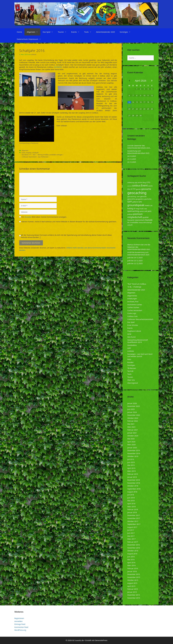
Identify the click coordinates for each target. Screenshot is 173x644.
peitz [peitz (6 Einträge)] (150, 211)
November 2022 (134, 415)
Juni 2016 (131, 557)
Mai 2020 (131, 439)
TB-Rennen (132, 368)
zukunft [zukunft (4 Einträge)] (130, 225)
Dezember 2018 (134, 480)
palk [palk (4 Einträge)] (146, 211)
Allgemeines (132, 296)
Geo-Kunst (131, 337)
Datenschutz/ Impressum (30, 39)
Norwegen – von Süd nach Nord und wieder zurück (140, 355)
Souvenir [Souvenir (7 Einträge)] (131, 220)
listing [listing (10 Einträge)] (130, 208)
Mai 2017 (131, 536)
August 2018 (132, 492)
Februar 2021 (133, 430)
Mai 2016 (131, 560)
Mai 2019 (131, 465)
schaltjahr (35, 153)
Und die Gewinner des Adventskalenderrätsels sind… (139, 147)
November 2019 (134, 453)
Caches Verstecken (135, 310)
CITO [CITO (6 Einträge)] (148, 182)
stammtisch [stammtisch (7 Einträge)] (140, 220)
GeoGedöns (132, 345)
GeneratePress (101, 640)
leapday (29, 153)
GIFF (129, 348)
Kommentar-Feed (21, 627)
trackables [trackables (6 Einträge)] (134, 222)
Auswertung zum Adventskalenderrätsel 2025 (138, 152)
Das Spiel (49, 32)
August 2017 (132, 527)
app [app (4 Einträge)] (136, 183)
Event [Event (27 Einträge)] (144, 185)
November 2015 (134, 577)
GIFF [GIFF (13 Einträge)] (130, 202)
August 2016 (132, 554)
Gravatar (28, 217)
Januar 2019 (132, 477)
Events (77, 32)
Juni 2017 (131, 533)
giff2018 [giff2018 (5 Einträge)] (135, 202)
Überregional (133, 383)
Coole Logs (132, 313)
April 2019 (131, 468)
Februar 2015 (133, 589)
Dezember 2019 (134, 450)
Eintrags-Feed (20, 624)
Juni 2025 (131, 409)
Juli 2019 (131, 459)
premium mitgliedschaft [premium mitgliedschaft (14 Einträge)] (135, 215)
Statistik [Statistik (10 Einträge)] (149, 220)
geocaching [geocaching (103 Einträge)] (137, 193)
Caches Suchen (133, 307)
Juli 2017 (131, 530)
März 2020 (131, 445)
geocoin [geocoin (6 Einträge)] (143, 196)
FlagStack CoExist (134, 331)
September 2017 (134, 524)
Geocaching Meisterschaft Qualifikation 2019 (138, 341)
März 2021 (131, 427)
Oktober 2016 (133, 551)
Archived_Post (133, 302)
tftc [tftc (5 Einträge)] (129, 222)
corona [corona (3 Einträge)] (129, 186)
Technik (130, 371)
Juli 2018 (131, 495)
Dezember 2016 (134, 545)
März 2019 (131, 471)
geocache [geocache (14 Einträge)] (146, 189)
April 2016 (131, 563)
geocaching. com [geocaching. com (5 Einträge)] (134, 196)
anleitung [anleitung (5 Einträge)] (131, 182)
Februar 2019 (133, 474)
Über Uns (131, 380)
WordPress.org (20, 630)
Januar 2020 (132, 448)
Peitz (129, 359)
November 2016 (134, 548)
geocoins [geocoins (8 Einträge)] (131, 199)
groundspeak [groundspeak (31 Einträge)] (136, 205)
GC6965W (58, 67)
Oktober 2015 (133, 580)
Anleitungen (132, 299)
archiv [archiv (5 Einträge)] (140, 182)
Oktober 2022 (133, 418)
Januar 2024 (132, 412)
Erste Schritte (133, 325)
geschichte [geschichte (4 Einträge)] (148, 199)
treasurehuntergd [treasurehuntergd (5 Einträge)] (145, 222)
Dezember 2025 (134, 406)
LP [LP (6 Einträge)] (134, 209)
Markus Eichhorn (134, 245)
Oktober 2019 (133, 456)
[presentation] (37, 229)
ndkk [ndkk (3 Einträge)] (145, 209)
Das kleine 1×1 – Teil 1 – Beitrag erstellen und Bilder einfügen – (43, 155)
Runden (130, 362)
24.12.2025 (132, 156)
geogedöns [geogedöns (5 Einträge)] (140, 199)
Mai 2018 (131, 501)
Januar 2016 (132, 571)
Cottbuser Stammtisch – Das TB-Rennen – (36, 157)
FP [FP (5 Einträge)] (131, 189)
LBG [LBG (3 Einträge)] (151, 206)
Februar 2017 (133, 542)
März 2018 (131, 507)
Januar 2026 (132, 403)
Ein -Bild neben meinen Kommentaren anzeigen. (44, 217)
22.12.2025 (132, 162)
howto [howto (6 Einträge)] (147, 205)
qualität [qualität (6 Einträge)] (145, 217)
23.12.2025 (132, 159)
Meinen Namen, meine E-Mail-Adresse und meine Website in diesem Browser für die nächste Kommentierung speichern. (69, 222)
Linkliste (131, 351)
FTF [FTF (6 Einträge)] (134, 189)
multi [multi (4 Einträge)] (142, 209)
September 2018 (134, 489)
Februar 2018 (133, 509)
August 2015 (132, 583)
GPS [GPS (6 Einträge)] (140, 202)
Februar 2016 (133, 568)
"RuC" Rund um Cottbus (137, 284)
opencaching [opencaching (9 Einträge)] (133, 211)
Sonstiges (126, 32)
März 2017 (131, 539)
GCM (129, 334)
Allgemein (34, 32)
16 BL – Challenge (134, 287)
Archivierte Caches (135, 305)
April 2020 (131, 442)
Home (19, 32)
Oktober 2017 (133, 521)
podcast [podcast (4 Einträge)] (130, 214)
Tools (89, 32)
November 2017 (134, 518)
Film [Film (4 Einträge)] (129, 189)
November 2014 (134, 598)
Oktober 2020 (133, 436)
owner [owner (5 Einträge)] (142, 211)
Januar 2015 (132, 592)
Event (23, 153)
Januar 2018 (132, 512)
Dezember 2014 (134, 595)
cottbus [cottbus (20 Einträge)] (136, 185)
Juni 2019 (131, 462)
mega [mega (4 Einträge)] (138, 209)
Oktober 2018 (133, 486)
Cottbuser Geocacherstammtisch (140, 319)
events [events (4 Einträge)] (150, 186)
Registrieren (19, 618)
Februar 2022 (133, 421)
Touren (63, 32)
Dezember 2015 (134, 574)
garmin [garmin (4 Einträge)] (138, 189)
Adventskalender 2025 (106, 32)
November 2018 (134, 483)
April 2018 (131, 504)
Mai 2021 (131, 424)
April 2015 (131, 586)
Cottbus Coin (132, 316)
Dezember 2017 (134, 515)
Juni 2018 (131, 498)
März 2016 (131, 565)
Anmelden (18, 621)
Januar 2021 (132, 433)
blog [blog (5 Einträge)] (144, 182)
